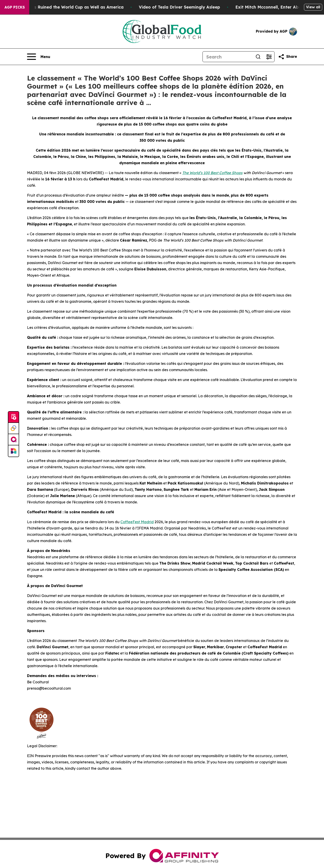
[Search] (228, 57)
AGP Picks (15, 7)
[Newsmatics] (13, 451)
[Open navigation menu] (39, 57)
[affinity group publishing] (13, 440)
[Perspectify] (13, 428)
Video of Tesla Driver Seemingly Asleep (194, 7)
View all (313, 7)
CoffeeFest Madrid (137, 522)
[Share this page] (288, 57)
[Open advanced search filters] (269, 57)
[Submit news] (13, 417)
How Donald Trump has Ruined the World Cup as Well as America (70, 7)
